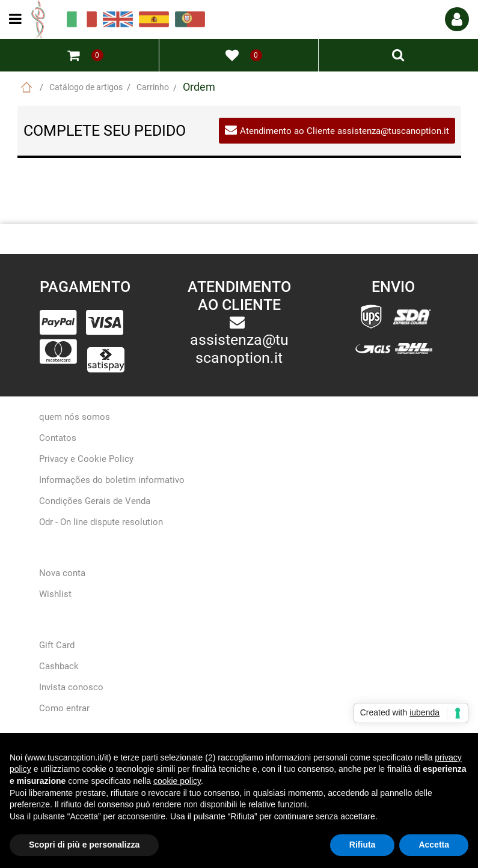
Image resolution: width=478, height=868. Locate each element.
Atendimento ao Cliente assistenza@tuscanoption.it (345, 131)
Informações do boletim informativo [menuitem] (112, 480)
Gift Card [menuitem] (57, 645)
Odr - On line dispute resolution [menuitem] (101, 522)
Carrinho (153, 87)
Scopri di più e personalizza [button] (84, 845)
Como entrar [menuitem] (64, 708)
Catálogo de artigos (86, 87)
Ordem (199, 87)
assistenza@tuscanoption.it (239, 348)
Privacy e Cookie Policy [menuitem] (86, 459)
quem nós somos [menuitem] (75, 417)
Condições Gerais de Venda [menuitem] (95, 501)
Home (26, 87)
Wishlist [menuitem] (55, 594)
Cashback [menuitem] (59, 666)
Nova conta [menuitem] (62, 573)
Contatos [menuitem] (58, 438)
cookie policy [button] (177, 781)
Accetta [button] (434, 845)
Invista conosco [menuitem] (71, 687)
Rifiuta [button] (363, 845)
